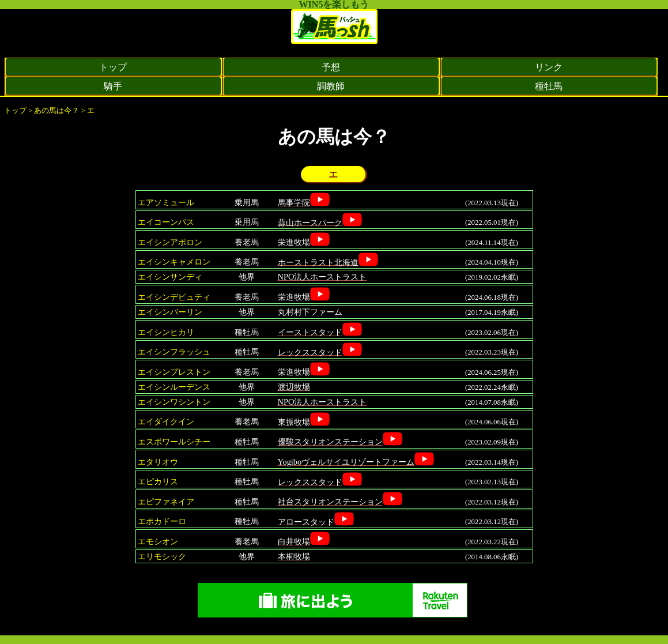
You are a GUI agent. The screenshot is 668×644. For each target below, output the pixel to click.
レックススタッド (310, 352)
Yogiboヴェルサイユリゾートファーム (346, 462)
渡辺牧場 (294, 387)
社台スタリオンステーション (330, 502)
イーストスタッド (310, 332)
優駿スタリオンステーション (330, 442)
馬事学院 (294, 202)
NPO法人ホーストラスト (322, 277)
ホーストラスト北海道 (318, 262)
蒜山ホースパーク (310, 222)
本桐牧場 (294, 556)
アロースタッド (306, 521)
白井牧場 (294, 541)
